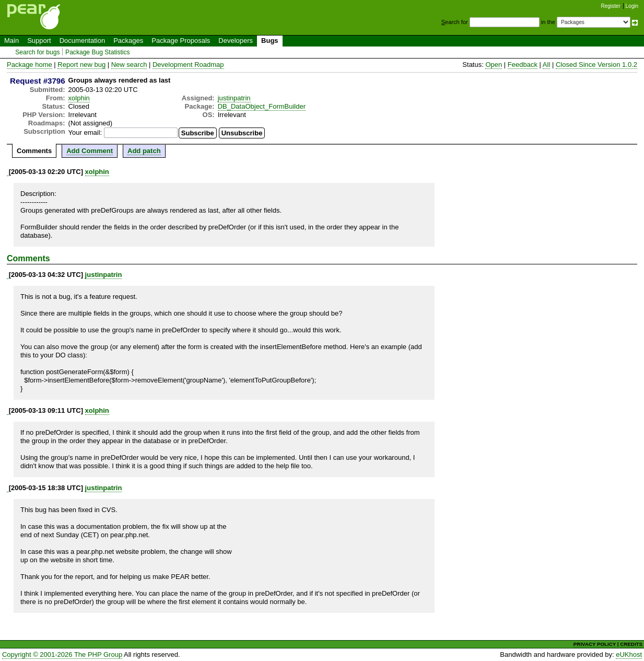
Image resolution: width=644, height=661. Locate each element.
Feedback (523, 65)
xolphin (79, 98)
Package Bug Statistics (98, 52)
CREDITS (631, 644)
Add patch (144, 151)
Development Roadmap (188, 65)
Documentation (82, 40)
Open (494, 65)
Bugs (270, 40)
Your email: (85, 132)
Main (11, 40)
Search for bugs (37, 52)
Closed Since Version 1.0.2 (596, 65)
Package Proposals (181, 40)
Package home (30, 65)
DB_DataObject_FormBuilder (262, 106)
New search (129, 65)
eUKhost (629, 654)
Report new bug (81, 65)
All (546, 65)
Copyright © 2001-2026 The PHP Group (62, 654)
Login (632, 6)
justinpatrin (234, 98)
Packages (128, 40)
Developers (236, 40)
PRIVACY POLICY (595, 644)
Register (611, 6)
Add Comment (90, 151)
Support (39, 40)
